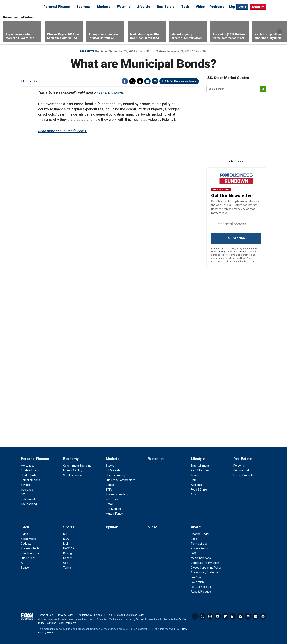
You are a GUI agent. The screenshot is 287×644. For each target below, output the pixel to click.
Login (242, 7)
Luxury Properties (244, 475)
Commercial (241, 470)
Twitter (132, 81)
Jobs (194, 539)
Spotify (256, 616)
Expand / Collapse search (232, 7)
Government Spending (77, 466)
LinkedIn (233, 616)
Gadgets (26, 544)
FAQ (193, 553)
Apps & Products (201, 592)
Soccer (68, 558)
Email (155, 81)
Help (109, 615)
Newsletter (248, 616)
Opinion (112, 527)
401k (24, 494)
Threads (140, 81)
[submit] (263, 89)
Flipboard (225, 616)
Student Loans (30, 470)
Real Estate (166, 7)
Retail (109, 504)
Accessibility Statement (206, 572)
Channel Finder (200, 534)
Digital (25, 534)
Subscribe (236, 238)
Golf (66, 563)
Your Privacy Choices (90, 615)
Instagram (210, 616)
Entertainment (200, 466)
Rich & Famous (200, 470)
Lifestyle (143, 7)
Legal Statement (67, 623)
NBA (66, 539)
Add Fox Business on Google (181, 81)
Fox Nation (197, 582)
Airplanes (197, 485)
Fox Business (30, 7)
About (196, 527)
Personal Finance (57, 7)
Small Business (73, 475)
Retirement (28, 499)
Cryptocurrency (115, 475)
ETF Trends (29, 81)
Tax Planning (29, 504)
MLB (66, 544)
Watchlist (124, 7)
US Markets (113, 470)
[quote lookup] (233, 89)
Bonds (110, 485)
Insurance (27, 490)
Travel (195, 475)
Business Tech (30, 548)
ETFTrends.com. (111, 92)
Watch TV (258, 7)
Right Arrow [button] (280, 31)
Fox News (197, 577)
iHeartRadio (263, 616)
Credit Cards (29, 475)
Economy (84, 7)
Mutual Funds (114, 514)
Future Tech (28, 558)
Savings (26, 485)
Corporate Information (205, 563)
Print (147, 81)
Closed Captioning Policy (206, 568)
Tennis (67, 568)
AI (22, 563)
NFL (65, 534)
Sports (69, 527)
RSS (240, 616)
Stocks (110, 466)
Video (200, 7)
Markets (104, 7)
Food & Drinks (199, 490)
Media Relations (201, 558)
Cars (194, 480)
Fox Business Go (201, 587)
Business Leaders (117, 494)
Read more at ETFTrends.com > (62, 131)
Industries (112, 499)
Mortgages (28, 466)
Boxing (67, 553)
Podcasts (217, 7)
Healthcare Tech (31, 553)
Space (25, 568)
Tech (185, 7)
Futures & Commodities (121, 480)
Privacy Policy (225, 252)
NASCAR (69, 548)
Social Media (29, 539)
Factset (140, 619)
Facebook (125, 81)
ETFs (109, 490)
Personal (239, 466)
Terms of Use (245, 252)
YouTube (218, 616)
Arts (193, 494)
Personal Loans (30, 480)
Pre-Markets (114, 509)
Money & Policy (73, 470)
